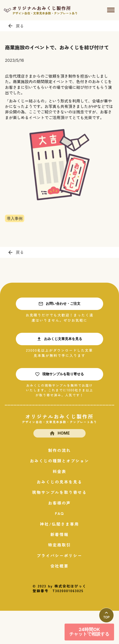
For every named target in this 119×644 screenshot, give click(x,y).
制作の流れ (59, 450)
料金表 (59, 471)
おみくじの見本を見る (59, 482)
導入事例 (15, 218)
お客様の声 (59, 503)
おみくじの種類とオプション (59, 461)
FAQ (59, 513)
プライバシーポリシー (59, 555)
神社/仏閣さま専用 (59, 524)
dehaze (111, 10)
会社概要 (60, 566)
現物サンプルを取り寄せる (59, 492)
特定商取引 (59, 545)
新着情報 (60, 534)
